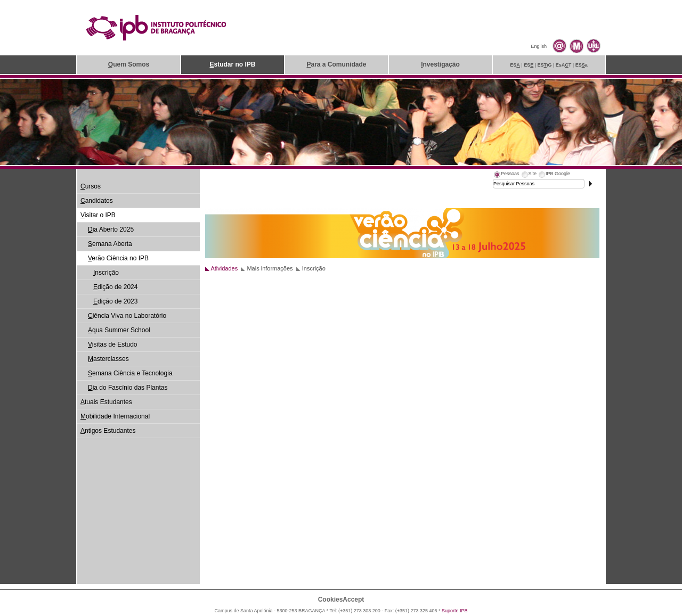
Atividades (224, 268)
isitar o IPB (98, 215)
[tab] (506, 175)
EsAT (564, 65)
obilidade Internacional (115, 416)
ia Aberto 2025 (111, 229)
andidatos (97, 201)
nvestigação (440, 64)
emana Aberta (110, 244)
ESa (582, 65)
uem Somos (129, 64)
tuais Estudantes (106, 402)
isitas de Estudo (113, 344)
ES (515, 65)
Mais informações (270, 268)
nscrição (106, 273)
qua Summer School (119, 330)
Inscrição (314, 268)
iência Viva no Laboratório (127, 316)
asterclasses (108, 359)
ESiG (545, 65)
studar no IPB (232, 64)
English (539, 46)
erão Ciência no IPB (118, 258)
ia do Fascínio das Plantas (128, 388)
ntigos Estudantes (108, 431)
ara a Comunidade (336, 64)
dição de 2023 (115, 301)
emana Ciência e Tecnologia (130, 373)
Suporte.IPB (455, 611)
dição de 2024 (115, 287)
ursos (91, 186)
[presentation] (506, 175)
